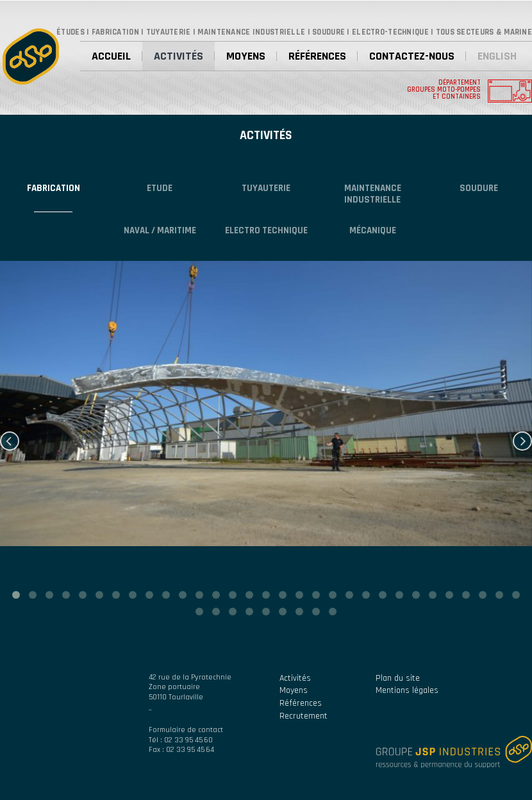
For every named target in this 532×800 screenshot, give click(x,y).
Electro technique (266, 230)
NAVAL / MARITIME (160, 230)
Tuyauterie (266, 188)
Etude (160, 188)
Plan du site (398, 678)
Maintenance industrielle (373, 194)
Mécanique (373, 230)
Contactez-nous (412, 56)
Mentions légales (407, 690)
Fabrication (54, 188)
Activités (179, 56)
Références (317, 56)
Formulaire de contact (186, 730)
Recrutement (303, 716)
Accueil (111, 56)
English (497, 56)
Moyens (246, 56)
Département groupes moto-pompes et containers (444, 90)
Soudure (479, 188)
